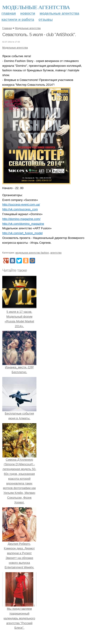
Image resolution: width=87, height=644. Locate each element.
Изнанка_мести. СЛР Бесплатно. (19, 367)
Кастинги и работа (18, 20)
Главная (9, 13)
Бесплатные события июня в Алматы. (19, 413)
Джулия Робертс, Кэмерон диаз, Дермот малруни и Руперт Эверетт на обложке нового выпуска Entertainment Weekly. (19, 553)
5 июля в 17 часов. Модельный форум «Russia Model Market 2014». (19, 316)
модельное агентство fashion (32, 253)
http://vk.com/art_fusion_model (22, 233)
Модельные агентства (36, 7)
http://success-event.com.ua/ (21, 204)
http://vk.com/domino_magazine (23, 224)
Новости (28, 13)
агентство (56, 253)
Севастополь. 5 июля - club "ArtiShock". (39, 35)
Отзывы (46, 20)
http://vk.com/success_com (20, 209)
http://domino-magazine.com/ (21, 219)
